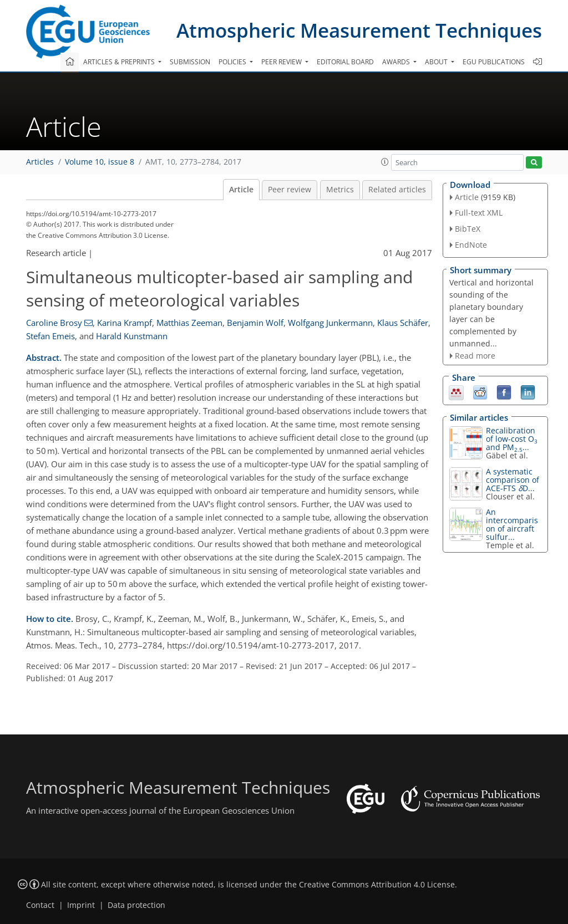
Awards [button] (397, 62)
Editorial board (345, 62)
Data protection (136, 905)
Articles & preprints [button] (120, 62)
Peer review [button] (282, 62)
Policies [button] (233, 62)
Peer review (290, 190)
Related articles (397, 190)
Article (241, 190)
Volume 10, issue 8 (100, 162)
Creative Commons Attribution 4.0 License (377, 885)
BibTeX (468, 229)
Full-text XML (479, 213)
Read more (475, 356)
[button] (385, 162)
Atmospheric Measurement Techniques (359, 30)
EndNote (471, 245)
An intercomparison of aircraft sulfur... (512, 524)
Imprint (81, 905)
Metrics (340, 190)
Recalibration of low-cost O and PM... (512, 439)
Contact (40, 905)
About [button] (437, 62)
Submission (190, 62)
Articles (40, 162)
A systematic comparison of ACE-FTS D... (513, 480)
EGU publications (494, 62)
